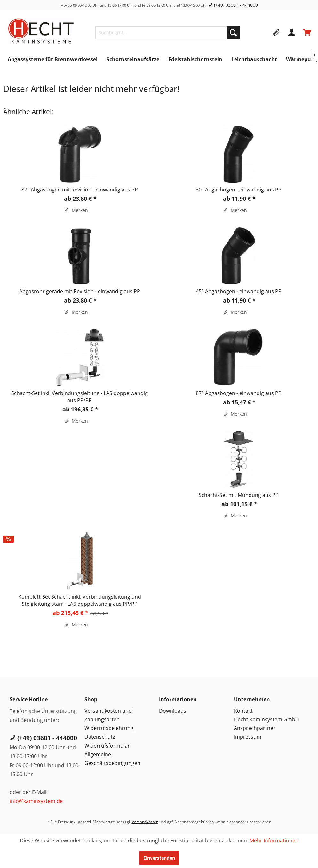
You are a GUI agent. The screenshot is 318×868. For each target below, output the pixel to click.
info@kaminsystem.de (36, 801)
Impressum (248, 737)
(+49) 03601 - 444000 (233, 5)
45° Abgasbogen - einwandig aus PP (239, 291)
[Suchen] (233, 33)
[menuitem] (168, 33)
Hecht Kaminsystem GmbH (266, 719)
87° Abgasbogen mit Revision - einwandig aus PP (80, 190)
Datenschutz (100, 737)
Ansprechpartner (255, 728)
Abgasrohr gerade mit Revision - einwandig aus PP (80, 291)
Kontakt (243, 711)
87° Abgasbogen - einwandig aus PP (239, 393)
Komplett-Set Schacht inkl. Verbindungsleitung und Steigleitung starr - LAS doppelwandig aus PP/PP (80, 600)
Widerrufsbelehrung (109, 728)
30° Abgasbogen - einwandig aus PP (239, 190)
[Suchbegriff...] (168, 33)
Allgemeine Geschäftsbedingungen (112, 759)
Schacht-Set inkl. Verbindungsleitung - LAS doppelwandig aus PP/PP (79, 397)
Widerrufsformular (107, 746)
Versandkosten (145, 822)
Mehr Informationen (274, 840)
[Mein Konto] (292, 33)
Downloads (173, 711)
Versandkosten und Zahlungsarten (108, 715)
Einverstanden (159, 858)
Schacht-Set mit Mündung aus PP (239, 495)
